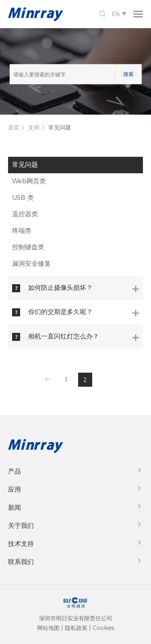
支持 (34, 127)
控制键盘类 (28, 247)
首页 (14, 127)
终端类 (22, 231)
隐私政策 (76, 628)
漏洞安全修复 (31, 264)
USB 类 (23, 198)
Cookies (103, 628)
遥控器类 (25, 214)
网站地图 (48, 628)
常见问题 (60, 127)
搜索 (128, 74)
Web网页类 (29, 181)
